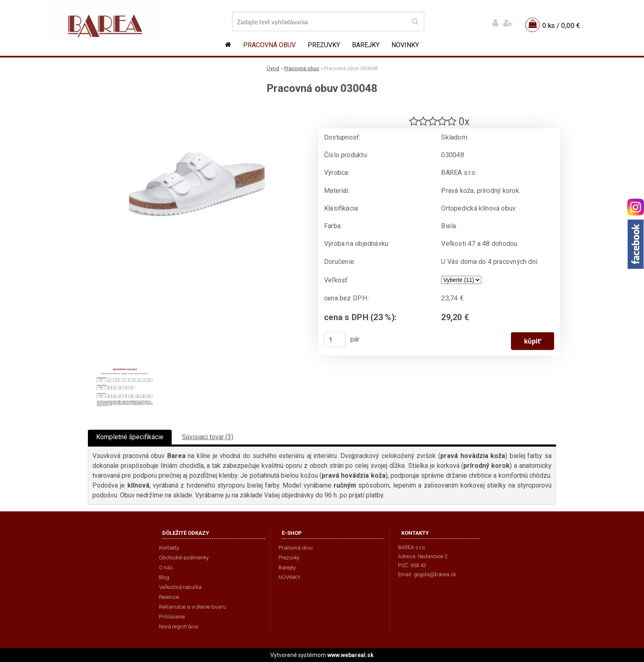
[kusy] (335, 339)
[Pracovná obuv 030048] (197, 109)
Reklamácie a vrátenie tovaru (192, 607)
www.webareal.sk (351, 655)
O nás (166, 567)
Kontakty (169, 548)
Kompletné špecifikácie (130, 437)
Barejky (366, 45)
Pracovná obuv (269, 45)
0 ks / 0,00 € (561, 25)
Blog (164, 577)
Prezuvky (324, 45)
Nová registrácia (178, 626)
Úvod (273, 68)
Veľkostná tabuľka (180, 587)
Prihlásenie (172, 617)
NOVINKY (405, 45)
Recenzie (169, 597)
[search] (415, 22)
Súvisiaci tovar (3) (208, 437)
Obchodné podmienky (184, 558)
